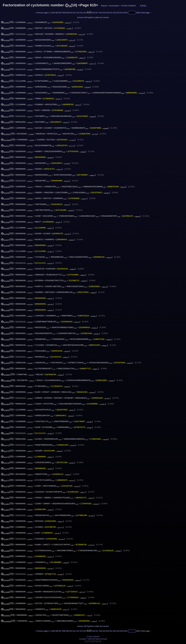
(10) (7, 22)
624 (122, 13)
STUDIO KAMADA (128, 6)
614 (85, 13)
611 (74, 13)
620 (108, 13)
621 (111, 13)
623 (118, 13)
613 (81, 13)
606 (57, 13)
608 (64, 13)
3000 (138, 13)
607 (60, 13)
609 (67, 13)
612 (78, 13)
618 (101, 13)
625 (125, 13)
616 (94, 13)
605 (53, 13)
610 (71, 13)
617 (97, 13)
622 (115, 13)
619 (104, 13)
